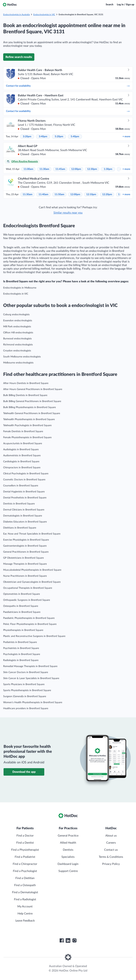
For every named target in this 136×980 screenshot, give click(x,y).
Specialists (68, 857)
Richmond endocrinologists (18, 345)
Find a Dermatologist (25, 892)
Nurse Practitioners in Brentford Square (25, 576)
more (126, 137)
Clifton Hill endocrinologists (18, 333)
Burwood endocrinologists (17, 339)
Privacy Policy (111, 864)
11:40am (43, 194)
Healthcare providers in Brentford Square (26, 708)
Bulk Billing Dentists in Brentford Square (25, 395)
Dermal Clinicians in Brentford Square (24, 510)
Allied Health (68, 843)
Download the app (24, 772)
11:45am (60, 169)
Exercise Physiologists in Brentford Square (26, 540)
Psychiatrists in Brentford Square (21, 648)
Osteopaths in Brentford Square (21, 606)
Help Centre (25, 914)
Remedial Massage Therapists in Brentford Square (30, 666)
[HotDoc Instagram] (74, 941)
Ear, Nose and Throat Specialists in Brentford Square (32, 534)
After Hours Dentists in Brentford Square (26, 383)
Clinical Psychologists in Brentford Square (26, 474)
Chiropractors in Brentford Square (22, 468)
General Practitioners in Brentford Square (26, 552)
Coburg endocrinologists (16, 315)
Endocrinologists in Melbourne (20, 288)
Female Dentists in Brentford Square (23, 431)
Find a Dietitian (25, 878)
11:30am (44, 169)
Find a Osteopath (25, 885)
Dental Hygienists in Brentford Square (24, 492)
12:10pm (91, 194)
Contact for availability (68, 86)
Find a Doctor (25, 836)
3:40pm (43, 137)
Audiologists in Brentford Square (21, 450)
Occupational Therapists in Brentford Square (28, 588)
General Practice (68, 836)
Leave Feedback (25, 921)
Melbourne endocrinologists (18, 363)
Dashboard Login (68, 864)
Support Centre (68, 871)
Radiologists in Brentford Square (21, 660)
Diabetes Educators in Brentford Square (25, 522)
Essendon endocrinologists (18, 321)
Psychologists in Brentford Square (22, 654)
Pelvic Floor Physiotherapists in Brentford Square (30, 624)
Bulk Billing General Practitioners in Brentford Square (32, 401)
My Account (25, 906)
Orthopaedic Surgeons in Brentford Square (27, 600)
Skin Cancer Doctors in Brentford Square (26, 672)
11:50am (59, 194)
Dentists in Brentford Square (19, 504)
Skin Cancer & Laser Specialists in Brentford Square (31, 678)
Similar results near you (68, 213)
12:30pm (92, 169)
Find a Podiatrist (25, 857)
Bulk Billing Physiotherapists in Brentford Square (29, 407)
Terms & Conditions (111, 857)
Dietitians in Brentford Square (20, 528)
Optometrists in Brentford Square (22, 594)
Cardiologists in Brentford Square (21, 462)
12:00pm (76, 169)
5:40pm (75, 137)
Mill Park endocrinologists (17, 327)
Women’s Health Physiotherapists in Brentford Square (33, 702)
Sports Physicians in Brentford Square (24, 684)
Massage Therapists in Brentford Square (25, 564)
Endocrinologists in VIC (44, 15)
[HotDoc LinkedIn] (68, 941)
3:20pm (27, 137)
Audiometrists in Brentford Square (22, 456)
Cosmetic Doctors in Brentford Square (24, 480)
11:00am (28, 169)
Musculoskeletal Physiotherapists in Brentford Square (32, 570)
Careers (111, 843)
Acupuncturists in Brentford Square (23, 444)
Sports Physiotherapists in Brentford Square (27, 690)
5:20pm (59, 137)
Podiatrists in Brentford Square (20, 642)
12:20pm (107, 194)
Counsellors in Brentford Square (21, 486)
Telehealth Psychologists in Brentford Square (27, 425)
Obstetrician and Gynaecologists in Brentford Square (32, 582)
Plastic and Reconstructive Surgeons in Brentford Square (34, 636)
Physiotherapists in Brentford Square (23, 630)
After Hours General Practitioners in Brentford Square (33, 389)
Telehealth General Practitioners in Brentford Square (32, 413)
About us (111, 836)
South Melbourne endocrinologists (22, 357)
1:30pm (108, 169)
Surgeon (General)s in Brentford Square (25, 696)
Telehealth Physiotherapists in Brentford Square (29, 419)
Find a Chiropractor (25, 864)
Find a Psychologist (25, 871)
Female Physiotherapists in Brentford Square (27, 437)
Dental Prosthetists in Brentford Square (25, 498)
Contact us (111, 850)
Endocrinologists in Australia (16, 15)
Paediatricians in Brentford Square (22, 612)
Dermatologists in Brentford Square (23, 516)
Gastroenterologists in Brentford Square (25, 546)
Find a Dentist (25, 843)
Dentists (68, 850)
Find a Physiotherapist (25, 850)
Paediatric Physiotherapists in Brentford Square (29, 618)
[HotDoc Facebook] (62, 941)
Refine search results (19, 57)
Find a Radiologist (25, 899)
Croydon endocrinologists (17, 351)
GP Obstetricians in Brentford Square (23, 558)
